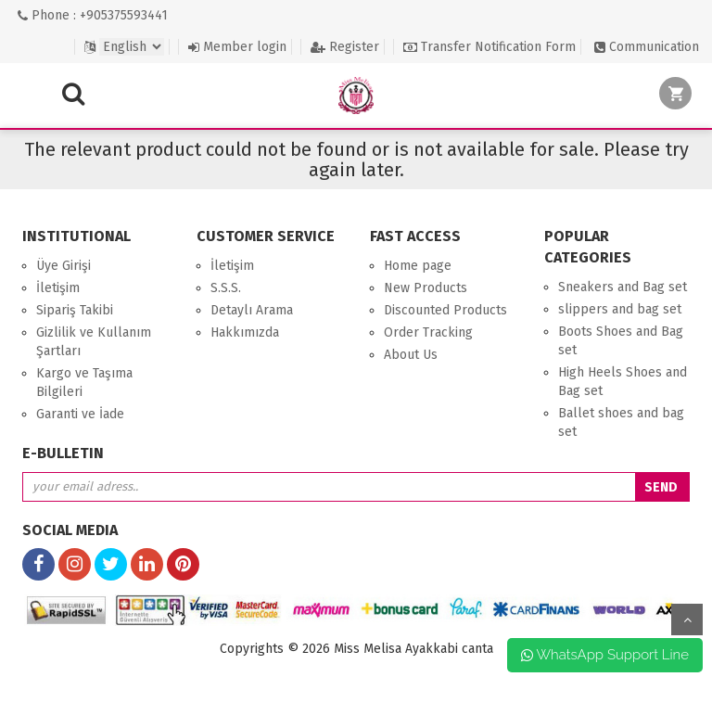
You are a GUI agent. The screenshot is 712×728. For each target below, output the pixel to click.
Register (345, 47)
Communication (647, 47)
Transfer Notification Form (489, 47)
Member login (237, 47)
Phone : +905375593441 (93, 15)
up (687, 619)
